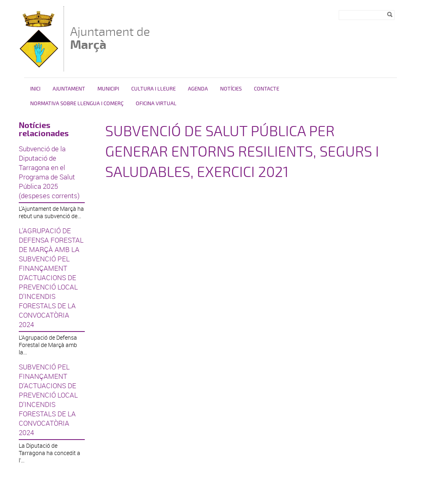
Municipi (108, 89)
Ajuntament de (110, 38)
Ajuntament (69, 89)
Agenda (198, 89)
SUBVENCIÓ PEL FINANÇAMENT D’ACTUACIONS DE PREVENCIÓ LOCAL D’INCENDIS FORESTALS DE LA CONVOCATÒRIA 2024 (48, 400)
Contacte (267, 89)
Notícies (231, 89)
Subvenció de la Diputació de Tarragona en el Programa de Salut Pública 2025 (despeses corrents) (49, 172)
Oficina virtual (156, 104)
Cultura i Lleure (153, 89)
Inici (35, 89)
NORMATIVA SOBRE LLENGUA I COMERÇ (77, 104)
